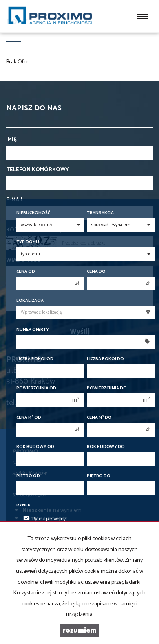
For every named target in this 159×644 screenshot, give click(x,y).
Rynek (23, 505)
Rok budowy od (35, 447)
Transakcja (100, 213)
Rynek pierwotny (45, 519)
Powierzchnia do (107, 388)
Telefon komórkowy (38, 170)
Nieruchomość (33, 213)
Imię (11, 140)
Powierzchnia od (36, 388)
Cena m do (99, 418)
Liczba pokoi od (35, 359)
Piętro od (28, 476)
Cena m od (29, 418)
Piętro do (99, 476)
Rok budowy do (106, 447)
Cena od (26, 272)
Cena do (96, 272)
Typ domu (28, 242)
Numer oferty (33, 330)
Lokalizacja (30, 301)
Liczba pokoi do (105, 359)
